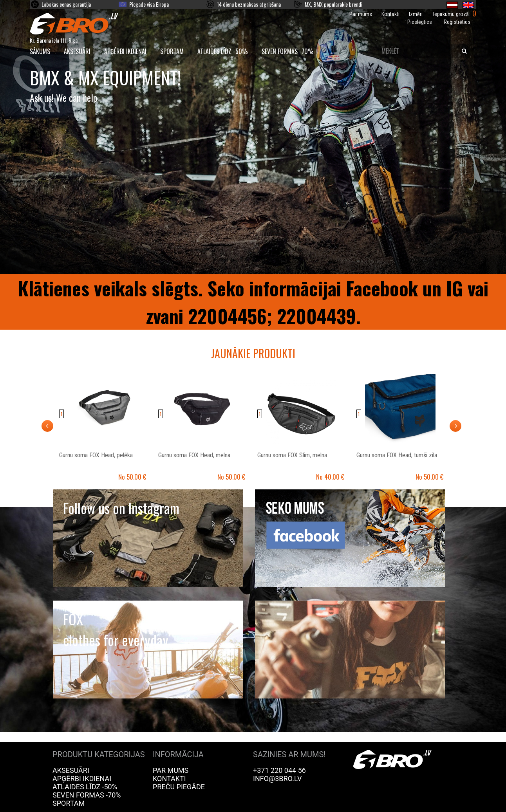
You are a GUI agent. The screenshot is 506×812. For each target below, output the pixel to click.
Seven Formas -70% (288, 51)
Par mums (361, 14)
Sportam (172, 51)
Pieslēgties (420, 22)
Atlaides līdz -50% (223, 51)
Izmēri (416, 14)
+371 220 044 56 (279, 770)
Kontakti (390, 14)
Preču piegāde (179, 787)
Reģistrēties (457, 22)
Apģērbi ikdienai (125, 51)
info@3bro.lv (277, 779)
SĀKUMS (40, 51)
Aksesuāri (77, 51)
